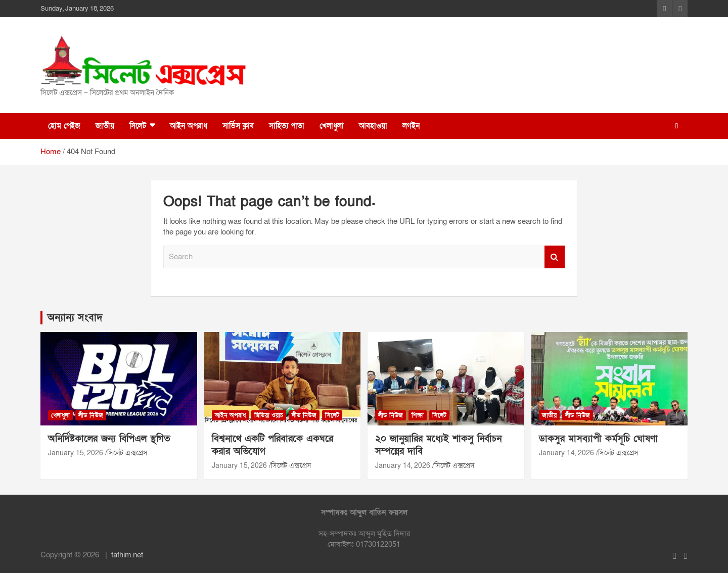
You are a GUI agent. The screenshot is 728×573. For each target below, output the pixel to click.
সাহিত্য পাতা (287, 126)
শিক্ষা (418, 415)
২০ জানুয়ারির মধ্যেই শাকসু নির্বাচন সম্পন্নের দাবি (438, 445)
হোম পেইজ (64, 126)
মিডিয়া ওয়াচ (269, 415)
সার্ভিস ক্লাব (238, 126)
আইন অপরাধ (189, 126)
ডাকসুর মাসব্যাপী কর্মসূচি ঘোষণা (598, 439)
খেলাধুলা (332, 126)
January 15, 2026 (76, 453)
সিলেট (138, 126)
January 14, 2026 (403, 466)
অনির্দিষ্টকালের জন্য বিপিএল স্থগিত (109, 439)
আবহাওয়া (373, 126)
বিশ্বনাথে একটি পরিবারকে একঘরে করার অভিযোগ (272, 445)
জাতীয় (105, 126)
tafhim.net (127, 555)
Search (555, 257)
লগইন (411, 126)
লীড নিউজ (91, 415)
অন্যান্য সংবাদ (75, 318)
